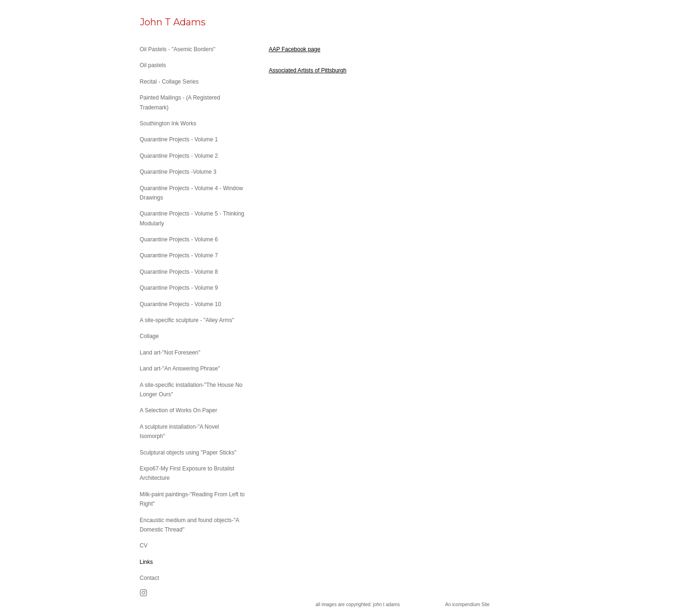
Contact (150, 578)
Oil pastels (153, 65)
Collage (150, 336)
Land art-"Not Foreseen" (170, 353)
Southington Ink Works (168, 123)
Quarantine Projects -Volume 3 (178, 172)
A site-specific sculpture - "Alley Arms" (187, 320)
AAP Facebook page (295, 49)
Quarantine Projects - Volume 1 (179, 139)
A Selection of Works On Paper (179, 410)
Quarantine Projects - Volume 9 (179, 288)
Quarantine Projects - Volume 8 (179, 272)
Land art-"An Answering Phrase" (180, 369)
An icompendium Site (467, 604)
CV (144, 546)
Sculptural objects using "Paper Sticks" (188, 453)
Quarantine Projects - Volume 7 (179, 255)
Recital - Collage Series (169, 82)
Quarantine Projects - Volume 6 (179, 239)
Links (146, 562)
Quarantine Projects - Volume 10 (181, 304)
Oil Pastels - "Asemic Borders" (178, 49)
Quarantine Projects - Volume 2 (179, 156)
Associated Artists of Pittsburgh (308, 70)
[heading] (163, 22)
